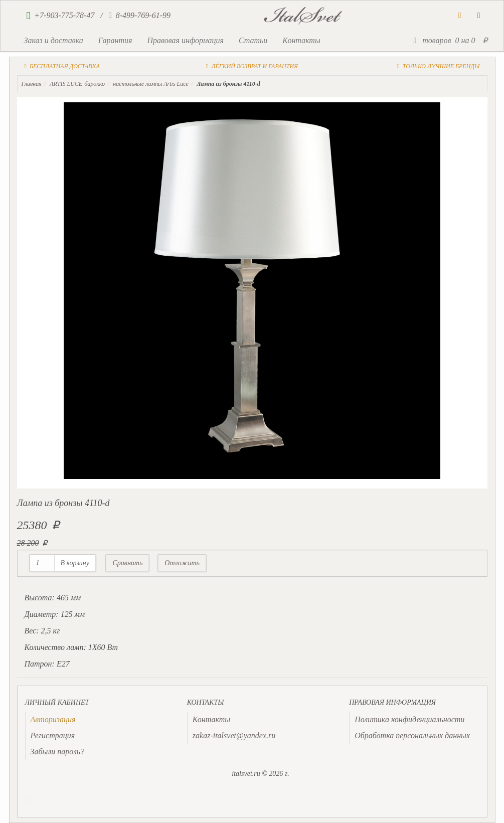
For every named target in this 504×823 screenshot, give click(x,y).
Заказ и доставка (54, 40)
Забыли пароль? (58, 752)
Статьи (253, 40)
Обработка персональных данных (412, 735)
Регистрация (53, 735)
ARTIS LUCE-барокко (77, 84)
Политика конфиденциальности (409, 719)
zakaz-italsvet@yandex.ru (234, 735)
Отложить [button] (182, 563)
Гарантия (115, 40)
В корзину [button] (75, 563)
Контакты (301, 40)
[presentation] (53, 719)
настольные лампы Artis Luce (151, 84)
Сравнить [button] (127, 563)
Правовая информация (185, 40)
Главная (32, 84)
